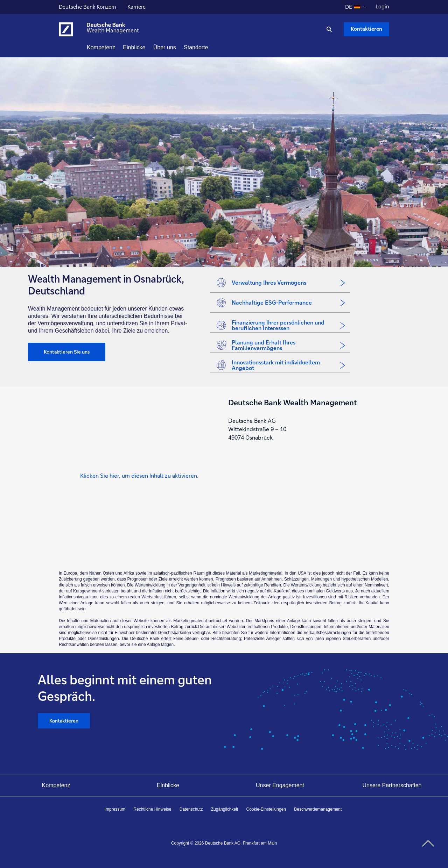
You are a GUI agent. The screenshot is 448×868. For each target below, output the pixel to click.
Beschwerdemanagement (318, 809)
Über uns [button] (177, 47)
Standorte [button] (208, 47)
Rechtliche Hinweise (152, 809)
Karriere (137, 8)
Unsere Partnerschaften (392, 785)
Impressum (115, 809)
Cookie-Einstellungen (266, 809)
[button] (139, 475)
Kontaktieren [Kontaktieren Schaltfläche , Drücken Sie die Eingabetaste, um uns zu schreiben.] (366, 29)
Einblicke (168, 785)
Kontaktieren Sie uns (67, 352)
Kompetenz (56, 785)
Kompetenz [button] (114, 47)
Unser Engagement (280, 785)
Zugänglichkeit (225, 809)
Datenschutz (191, 809)
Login (382, 6)
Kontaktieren (64, 721)
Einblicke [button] (147, 47)
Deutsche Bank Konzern (87, 8)
